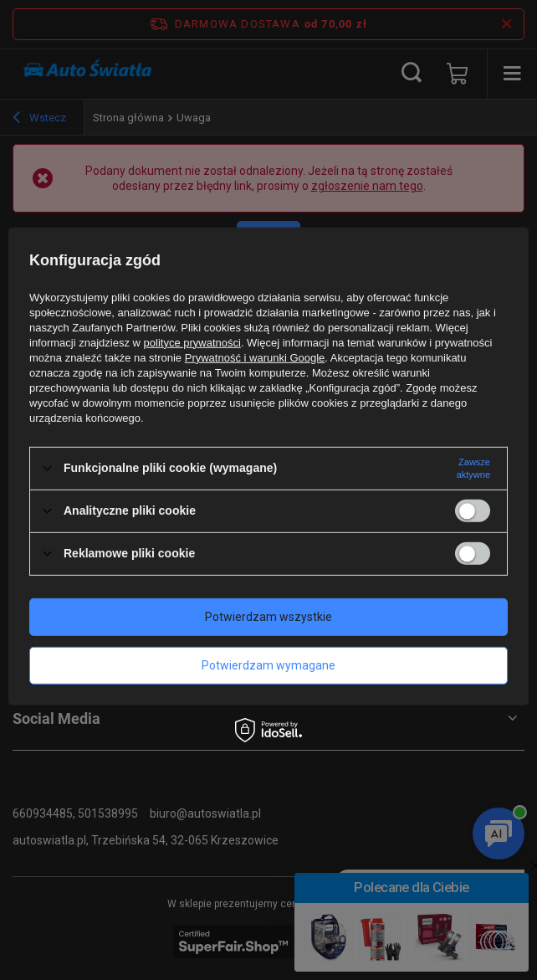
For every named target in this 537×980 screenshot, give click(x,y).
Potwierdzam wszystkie (268, 617)
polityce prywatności (192, 342)
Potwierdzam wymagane (268, 665)
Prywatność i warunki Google (255, 357)
